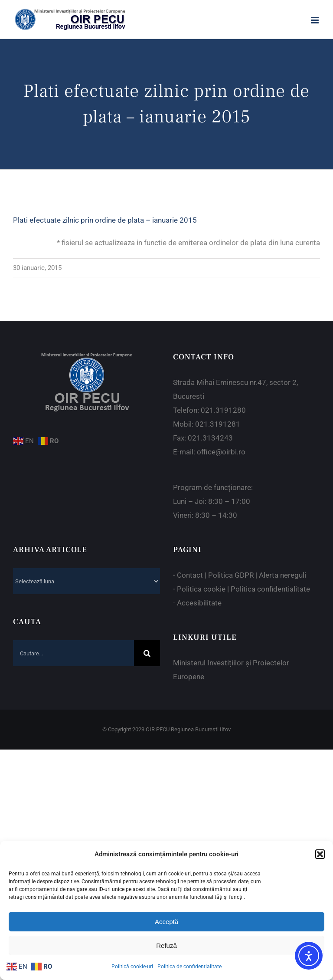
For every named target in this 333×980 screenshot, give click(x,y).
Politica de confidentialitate (189, 967)
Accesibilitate (199, 603)
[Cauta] (147, 653)
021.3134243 (210, 438)
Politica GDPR (231, 575)
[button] (320, 854)
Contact (190, 575)
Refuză (166, 945)
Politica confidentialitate (270, 589)
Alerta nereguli (282, 575)
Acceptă (166, 922)
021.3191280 (223, 410)
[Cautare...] (73, 653)
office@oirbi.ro (221, 452)
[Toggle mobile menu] (315, 20)
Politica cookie (201, 589)
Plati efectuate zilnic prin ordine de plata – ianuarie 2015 (105, 220)
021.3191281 (218, 424)
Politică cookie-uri (132, 967)
